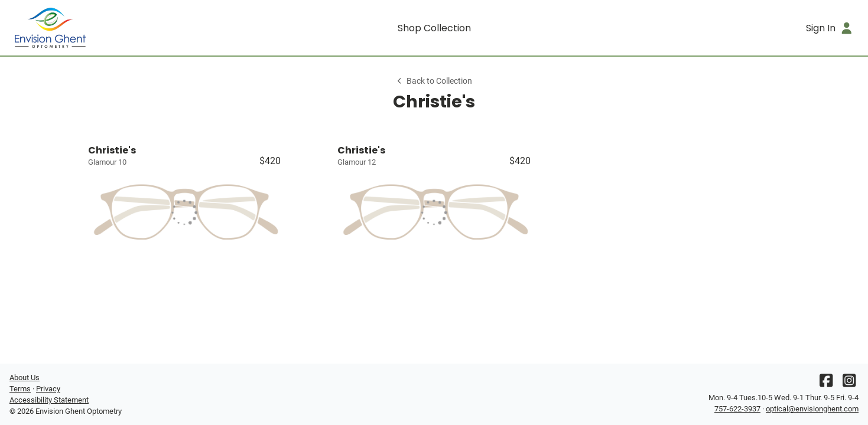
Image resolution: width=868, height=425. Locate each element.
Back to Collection (434, 81)
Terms (20, 389)
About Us (25, 377)
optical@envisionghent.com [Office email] (812, 409)
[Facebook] (826, 383)
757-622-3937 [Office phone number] (737, 409)
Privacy (48, 389)
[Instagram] (849, 383)
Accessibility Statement (49, 400)
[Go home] (116, 28)
